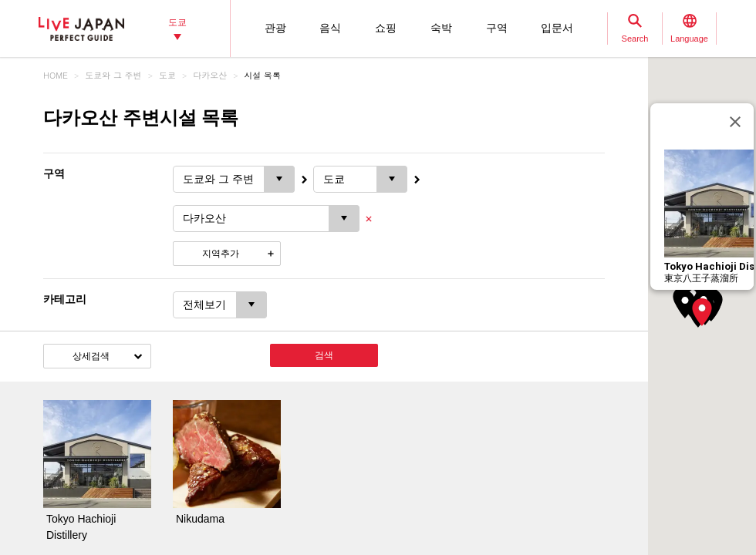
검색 (324, 355)
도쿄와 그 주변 (113, 75)
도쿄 (167, 75)
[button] (702, 312)
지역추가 (221, 254)
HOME (56, 75)
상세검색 (91, 356)
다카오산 (210, 75)
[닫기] (735, 122)
